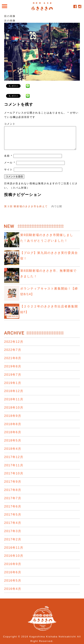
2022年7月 (13, 354)
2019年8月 (13, 371)
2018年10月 (14, 412)
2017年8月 (13, 494)
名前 (8, 160)
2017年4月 (13, 527)
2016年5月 (13, 585)
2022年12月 (14, 346)
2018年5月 (13, 445)
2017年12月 (14, 462)
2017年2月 (13, 544)
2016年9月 (13, 569)
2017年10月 (14, 478)
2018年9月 (13, 420)
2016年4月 (13, 593)
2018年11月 (14, 404)
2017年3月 (13, 536)
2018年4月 (13, 453)
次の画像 (10, 21)
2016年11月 (14, 552)
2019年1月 (13, 387)
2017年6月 (13, 511)
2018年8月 (13, 429)
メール (10, 167)
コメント (10, 124)
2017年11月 (14, 470)
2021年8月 (13, 363)
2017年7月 (13, 503)
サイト (8, 174)
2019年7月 (13, 379)
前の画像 (10, 16)
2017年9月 (13, 486)
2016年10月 (14, 560)
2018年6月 (13, 437)
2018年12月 (14, 396)
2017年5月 (13, 519)
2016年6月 (13, 577)
